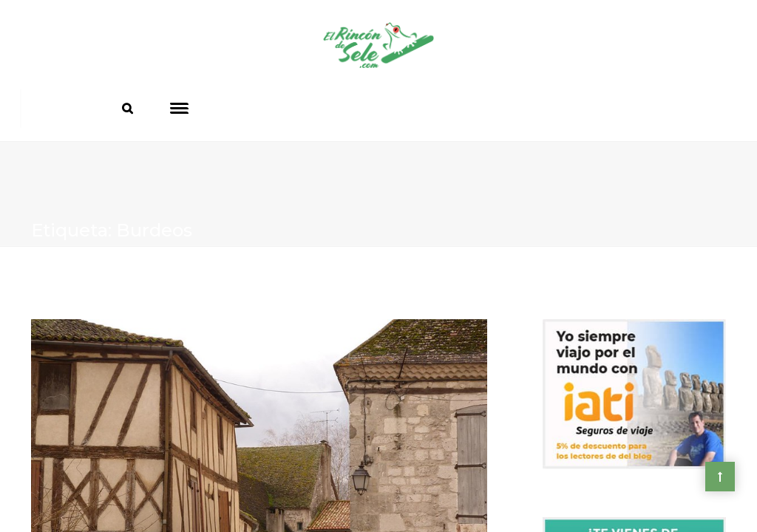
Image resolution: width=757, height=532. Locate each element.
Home (49, 278)
